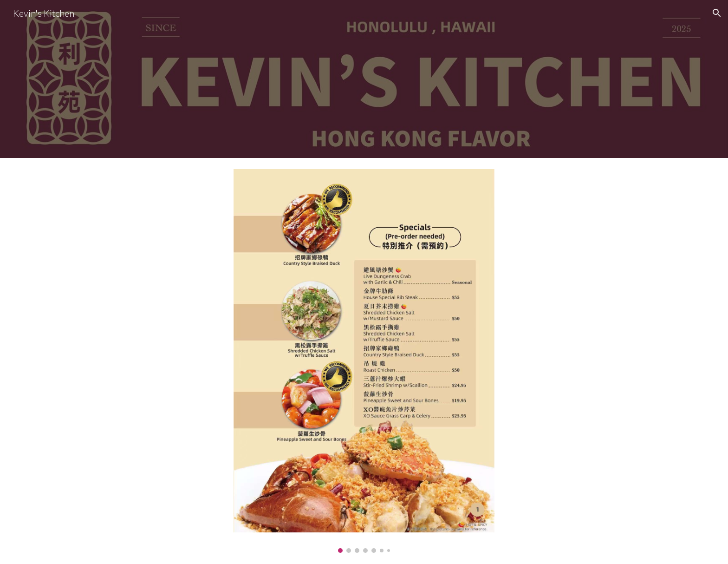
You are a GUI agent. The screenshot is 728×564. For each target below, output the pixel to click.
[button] (717, 13)
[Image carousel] (364, 361)
